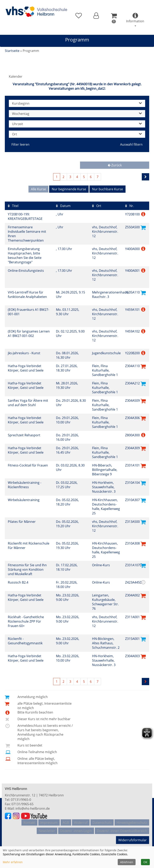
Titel (13, 204)
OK (145, 862)
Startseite (12, 51)
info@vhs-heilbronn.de (33, 807)
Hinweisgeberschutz (132, 820)
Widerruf (81, 820)
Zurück (115, 165)
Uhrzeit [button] (77, 124)
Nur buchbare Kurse (107, 189)
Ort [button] (77, 134)
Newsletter (47, 827)
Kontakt (29, 820)
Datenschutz (102, 820)
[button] (96, 16)
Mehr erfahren (13, 862)
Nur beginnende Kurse (69, 189)
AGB (66, 820)
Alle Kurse (38, 189)
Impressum (49, 820)
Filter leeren (20, 144)
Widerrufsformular (132, 836)
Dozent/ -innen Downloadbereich (122, 827)
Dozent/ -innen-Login (76, 827)
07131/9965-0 (21, 798)
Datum (63, 204)
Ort (97, 204)
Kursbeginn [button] (77, 103)
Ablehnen (127, 862)
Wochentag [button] (77, 114)
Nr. (130, 204)
